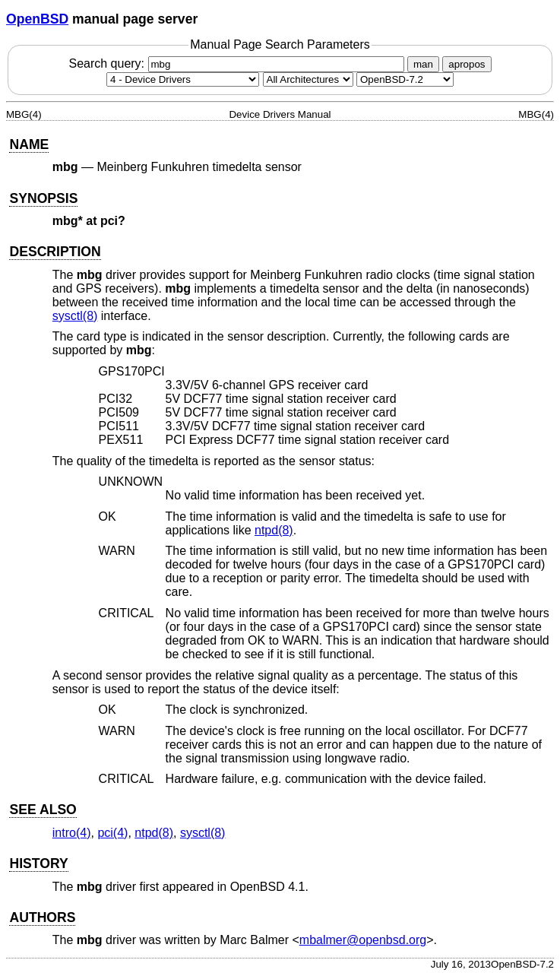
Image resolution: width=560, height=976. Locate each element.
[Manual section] (183, 79)
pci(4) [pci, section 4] (112, 833)
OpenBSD (37, 19)
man (423, 64)
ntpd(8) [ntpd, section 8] (274, 530)
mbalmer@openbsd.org (363, 940)
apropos (467, 64)
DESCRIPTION (55, 252)
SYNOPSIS (43, 198)
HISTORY (38, 864)
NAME (29, 144)
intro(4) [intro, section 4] (72, 833)
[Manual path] (405, 79)
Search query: (238, 63)
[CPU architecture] (308, 79)
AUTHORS (42, 917)
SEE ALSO (43, 810)
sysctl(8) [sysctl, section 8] (75, 316)
